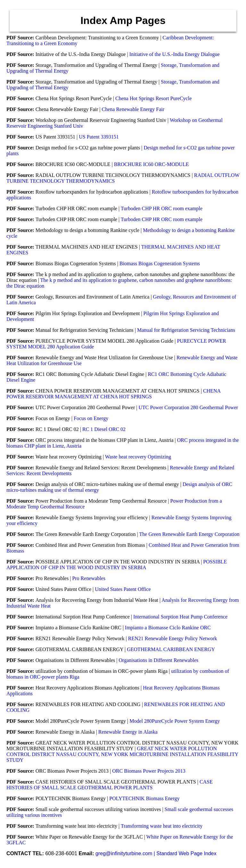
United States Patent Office (123, 589)
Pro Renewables (89, 578)
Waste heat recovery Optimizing (138, 457)
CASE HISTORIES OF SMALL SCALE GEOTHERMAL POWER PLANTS (110, 785)
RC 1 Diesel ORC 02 (104, 429)
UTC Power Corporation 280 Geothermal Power (188, 407)
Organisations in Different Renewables (159, 660)
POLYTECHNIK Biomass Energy (144, 798)
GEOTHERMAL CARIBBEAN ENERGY (171, 649)
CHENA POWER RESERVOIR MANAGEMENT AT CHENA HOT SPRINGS (113, 394)
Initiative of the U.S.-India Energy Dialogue (175, 54)
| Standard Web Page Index (185, 853)
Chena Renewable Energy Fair (133, 109)
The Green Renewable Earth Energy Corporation (189, 534)
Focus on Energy (91, 418)
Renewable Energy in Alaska (128, 732)
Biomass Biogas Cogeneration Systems (160, 263)
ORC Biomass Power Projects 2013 (149, 771)
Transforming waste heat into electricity (162, 826)
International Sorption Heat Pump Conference (180, 617)
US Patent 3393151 (99, 137)
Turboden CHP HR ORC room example (162, 208)
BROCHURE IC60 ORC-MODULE (152, 164)
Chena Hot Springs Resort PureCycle (153, 98)
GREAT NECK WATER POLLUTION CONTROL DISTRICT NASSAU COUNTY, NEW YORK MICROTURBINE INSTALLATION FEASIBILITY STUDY (122, 754)
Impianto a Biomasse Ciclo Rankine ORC (168, 628)
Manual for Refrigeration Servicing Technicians (186, 330)
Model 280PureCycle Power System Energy (175, 721)
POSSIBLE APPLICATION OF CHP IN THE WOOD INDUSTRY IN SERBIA (117, 565)
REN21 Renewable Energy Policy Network (173, 638)
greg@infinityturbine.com (125, 853)
